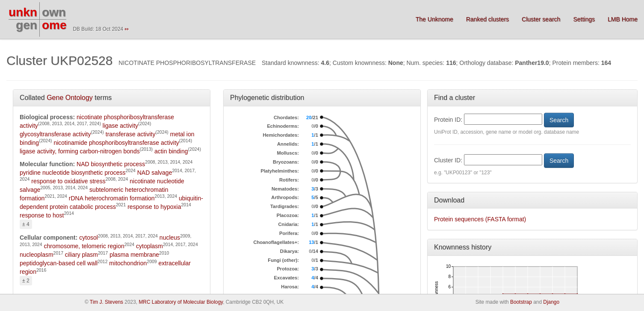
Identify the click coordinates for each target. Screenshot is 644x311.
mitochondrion (128, 263)
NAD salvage (155, 173)
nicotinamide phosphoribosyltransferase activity (116, 143)
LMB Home (623, 19)
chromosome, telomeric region (84, 246)
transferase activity (131, 134)
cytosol (89, 238)
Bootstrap (521, 302)
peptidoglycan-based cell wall (59, 263)
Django (551, 302)
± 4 (26, 224)
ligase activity (120, 126)
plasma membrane (134, 255)
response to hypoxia (154, 207)
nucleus (170, 238)
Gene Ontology (70, 98)
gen (27, 25)
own (54, 12)
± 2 (26, 281)
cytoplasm (149, 246)
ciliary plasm (81, 255)
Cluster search (541, 19)
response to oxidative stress (68, 181)
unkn (23, 12)
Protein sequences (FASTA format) (480, 219)
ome (54, 25)
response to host (42, 215)
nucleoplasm (37, 255)
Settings (584, 19)
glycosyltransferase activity (55, 134)
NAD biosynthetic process (111, 164)
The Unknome (434, 19)
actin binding (171, 151)
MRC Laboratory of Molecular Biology (181, 302)
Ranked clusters (487, 19)
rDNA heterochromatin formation (112, 198)
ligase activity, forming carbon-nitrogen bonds (80, 151)
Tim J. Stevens (106, 302)
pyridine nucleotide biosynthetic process (72, 173)
